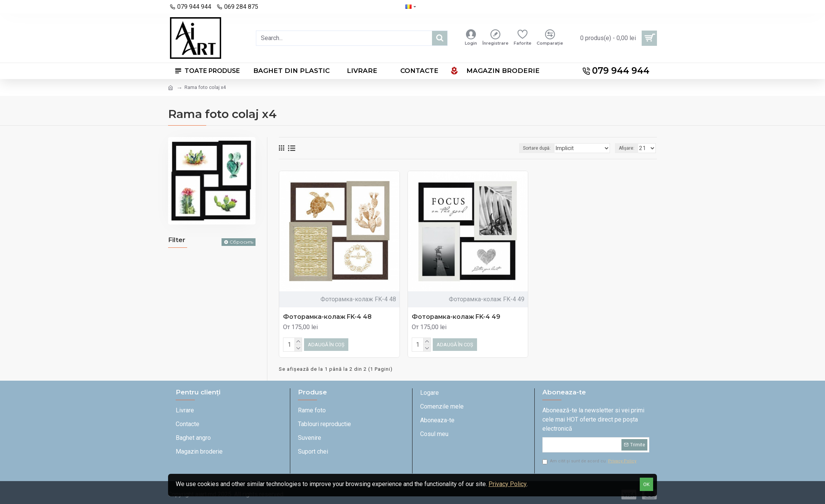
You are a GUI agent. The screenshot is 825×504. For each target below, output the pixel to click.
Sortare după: (543, 148)
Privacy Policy (508, 484)
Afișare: (629, 148)
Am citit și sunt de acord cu (590, 460)
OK (646, 484)
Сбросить (241, 242)
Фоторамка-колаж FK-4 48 (327, 317)
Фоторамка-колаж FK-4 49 (456, 317)
